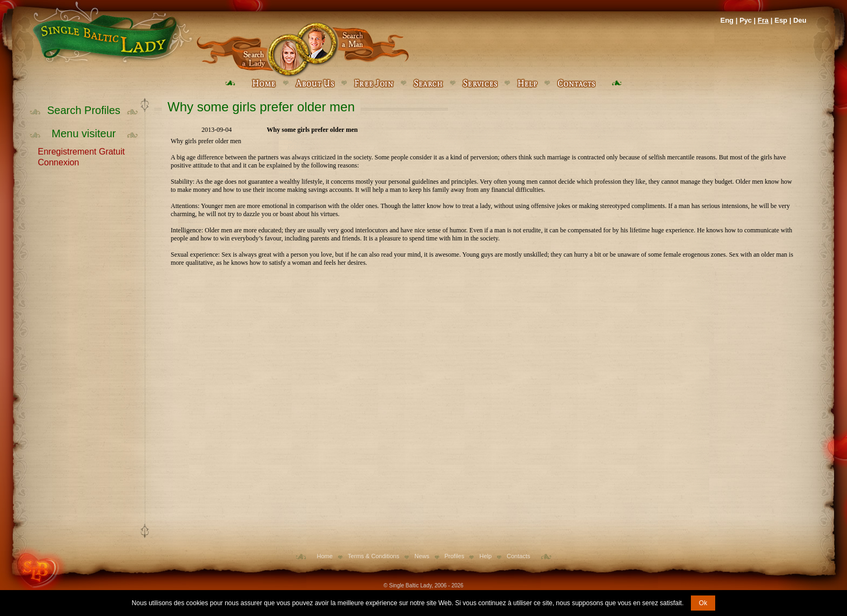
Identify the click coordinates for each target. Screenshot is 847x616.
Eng (727, 20)
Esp (781, 20)
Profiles (455, 556)
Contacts (518, 556)
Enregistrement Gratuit (81, 151)
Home (325, 556)
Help (485, 556)
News (422, 556)
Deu (800, 20)
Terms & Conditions (374, 556)
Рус (746, 20)
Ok (703, 603)
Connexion (59, 162)
